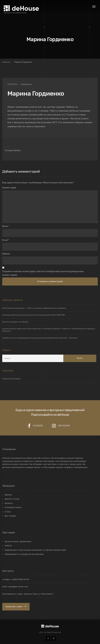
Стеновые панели (13, 507)
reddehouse (26, 84)
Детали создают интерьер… (16, 322)
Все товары (10, 516)
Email (5, 240)
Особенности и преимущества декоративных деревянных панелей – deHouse (40, 338)
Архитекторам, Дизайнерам (18, 542)
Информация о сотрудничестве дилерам (24, 554)
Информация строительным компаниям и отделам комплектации (35, 550)
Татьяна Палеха (13, 150)
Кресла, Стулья (12, 499)
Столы (8, 512)
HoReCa (8, 546)
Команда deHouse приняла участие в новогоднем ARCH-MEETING (34, 315)
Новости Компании (11, 379)
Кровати (9, 503)
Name (5, 226)
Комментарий (9, 188)
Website (6, 254)
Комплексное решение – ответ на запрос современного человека (34, 308)
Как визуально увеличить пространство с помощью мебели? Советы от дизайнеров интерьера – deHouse (49, 330)
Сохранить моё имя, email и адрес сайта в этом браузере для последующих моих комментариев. (43, 273)
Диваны (8, 495)
